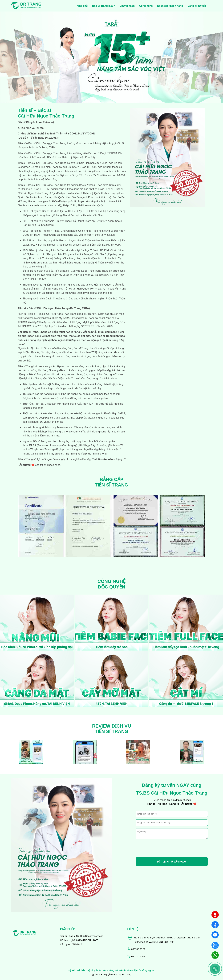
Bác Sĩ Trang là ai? (104, 6)
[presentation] (160, 849)
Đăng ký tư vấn (197, 6)
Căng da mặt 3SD (64, 418)
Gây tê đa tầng (99, 445)
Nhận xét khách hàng (170, 6)
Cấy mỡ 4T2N (85, 404)
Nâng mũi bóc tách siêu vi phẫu (89, 398)
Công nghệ (146, 6)
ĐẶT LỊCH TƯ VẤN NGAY (172, 862)
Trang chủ (82, 6)
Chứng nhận (127, 6)
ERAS (32, 445)
